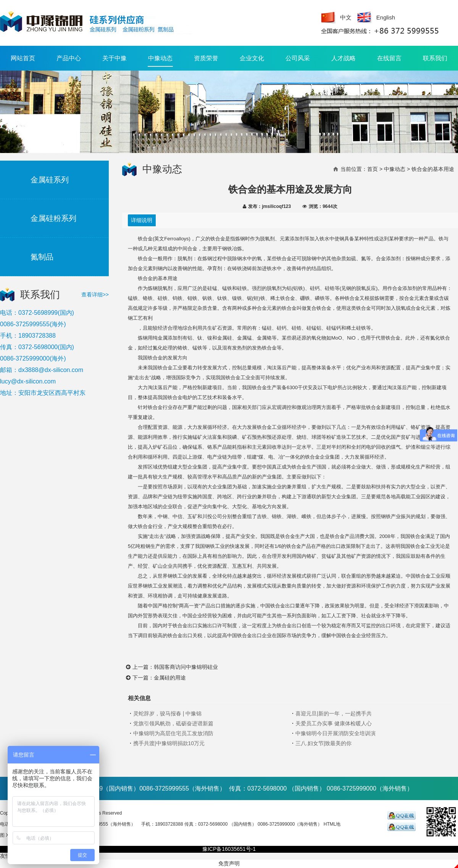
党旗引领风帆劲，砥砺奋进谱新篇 (173, 723)
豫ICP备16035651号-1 (229, 849)
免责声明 (229, 863)
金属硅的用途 (170, 678)
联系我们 (435, 58)
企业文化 (252, 58)
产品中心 (69, 58)
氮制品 (42, 257)
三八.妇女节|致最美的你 (324, 743)
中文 (346, 17)
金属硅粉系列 (53, 218)
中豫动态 (160, 61)
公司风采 (298, 58)
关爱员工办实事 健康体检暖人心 (334, 723)
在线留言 (389, 58)
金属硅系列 (50, 180)
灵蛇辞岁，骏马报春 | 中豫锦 (167, 713)
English (386, 17)
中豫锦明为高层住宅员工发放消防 (173, 733)
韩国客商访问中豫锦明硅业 (186, 667)
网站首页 (23, 58)
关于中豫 (114, 58)
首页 (373, 169)
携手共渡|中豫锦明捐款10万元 (169, 743)
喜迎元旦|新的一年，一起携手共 (334, 713)
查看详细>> (95, 295)
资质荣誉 (206, 58)
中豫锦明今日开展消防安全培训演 (335, 733)
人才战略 (343, 58)
